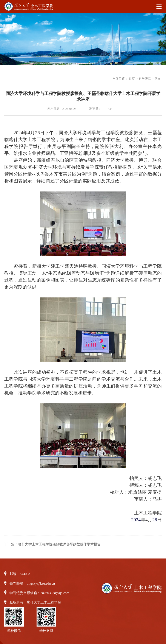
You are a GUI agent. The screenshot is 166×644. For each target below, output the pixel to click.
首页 (132, 79)
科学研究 (145, 79)
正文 (158, 79)
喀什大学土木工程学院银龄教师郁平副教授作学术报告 (59, 544)
